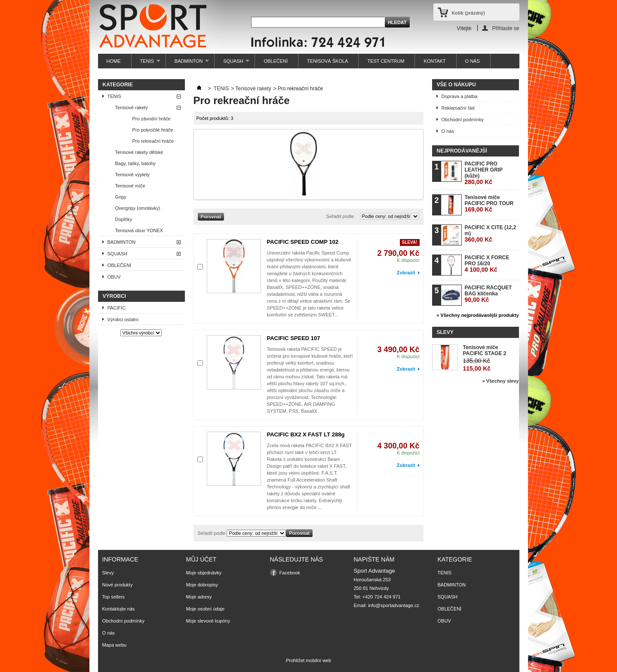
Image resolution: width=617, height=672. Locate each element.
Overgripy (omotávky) (138, 208)
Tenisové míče (130, 186)
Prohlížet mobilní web (308, 660)
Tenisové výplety (133, 175)
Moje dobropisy (202, 585)
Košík (468, 13)
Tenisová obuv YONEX (139, 230)
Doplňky (124, 219)
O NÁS (473, 61)
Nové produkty (118, 585)
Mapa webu (115, 645)
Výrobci (115, 296)
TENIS (146, 63)
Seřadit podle (340, 216)
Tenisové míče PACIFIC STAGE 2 (485, 350)
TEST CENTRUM (386, 61)
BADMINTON (188, 63)
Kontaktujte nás (119, 609)
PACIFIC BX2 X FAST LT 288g (306, 434)
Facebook (290, 573)
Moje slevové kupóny (208, 621)
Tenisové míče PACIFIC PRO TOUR (489, 204)
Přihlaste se (506, 28)
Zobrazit (406, 273)
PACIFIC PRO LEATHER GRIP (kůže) (484, 173)
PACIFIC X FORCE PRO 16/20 (487, 264)
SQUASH (232, 63)
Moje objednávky (204, 573)
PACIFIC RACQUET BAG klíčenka (488, 294)
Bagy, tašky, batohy (135, 163)
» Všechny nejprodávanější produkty (477, 315)
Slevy (445, 332)
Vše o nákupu (456, 85)
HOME (114, 61)
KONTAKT (434, 61)
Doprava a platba (460, 96)
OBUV (114, 277)
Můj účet (201, 559)
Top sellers (114, 597)
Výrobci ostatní (123, 319)
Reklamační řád (458, 108)
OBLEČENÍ (276, 61)
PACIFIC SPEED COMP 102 (303, 242)
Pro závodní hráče (152, 119)
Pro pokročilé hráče (153, 130)
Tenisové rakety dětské (139, 152)
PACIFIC (117, 308)
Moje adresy (199, 597)
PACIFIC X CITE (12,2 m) (491, 234)
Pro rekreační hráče (153, 141)
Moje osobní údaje (206, 609)
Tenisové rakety (132, 107)
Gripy (121, 197)
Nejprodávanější (462, 151)
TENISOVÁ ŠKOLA (327, 61)
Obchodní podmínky (463, 120)
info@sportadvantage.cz (394, 605)
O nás (448, 131)
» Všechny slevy (500, 381)
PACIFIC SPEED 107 (294, 338)
